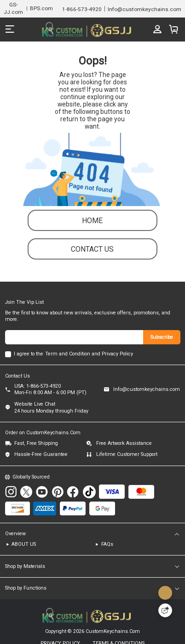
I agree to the (29, 355)
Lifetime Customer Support (127, 455)
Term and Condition (68, 355)
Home (92, 222)
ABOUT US (24, 546)
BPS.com (41, 8)
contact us (92, 250)
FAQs (107, 546)
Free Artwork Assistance (124, 445)
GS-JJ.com (13, 8)
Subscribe (162, 338)
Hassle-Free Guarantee (41, 455)
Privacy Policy (117, 355)
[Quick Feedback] (165, 610)
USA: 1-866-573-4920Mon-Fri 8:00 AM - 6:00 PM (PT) (50, 391)
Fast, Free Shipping (36, 445)
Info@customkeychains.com (147, 391)
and (96, 355)
